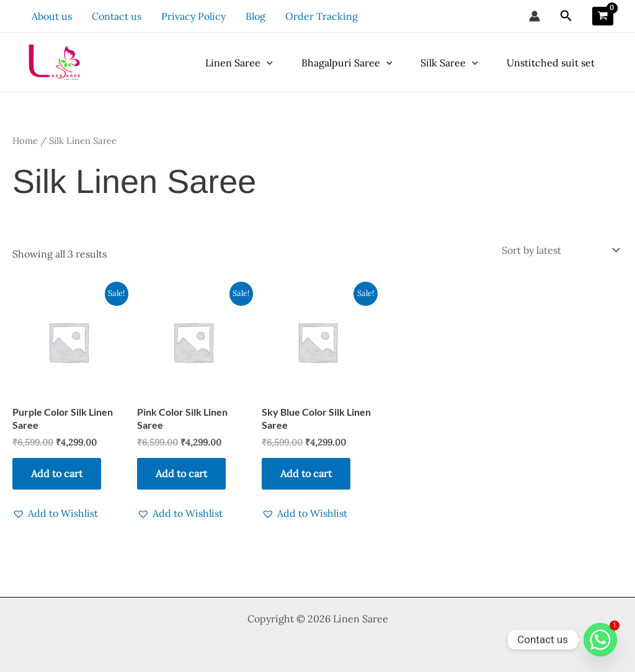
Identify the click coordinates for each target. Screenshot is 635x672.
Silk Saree (449, 63)
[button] (566, 16)
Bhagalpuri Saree (347, 63)
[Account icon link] (535, 16)
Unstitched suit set (551, 63)
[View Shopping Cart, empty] (603, 16)
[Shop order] (560, 250)
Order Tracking (322, 16)
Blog (255, 16)
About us (52, 16)
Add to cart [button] (57, 473)
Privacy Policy (193, 16)
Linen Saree (239, 63)
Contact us (117, 16)
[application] (267, 63)
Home (25, 141)
